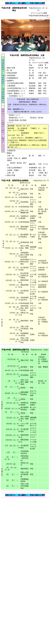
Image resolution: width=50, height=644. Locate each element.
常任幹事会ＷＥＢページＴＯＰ (3, 115)
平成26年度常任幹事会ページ (3, 81)
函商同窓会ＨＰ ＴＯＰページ (3, 144)
